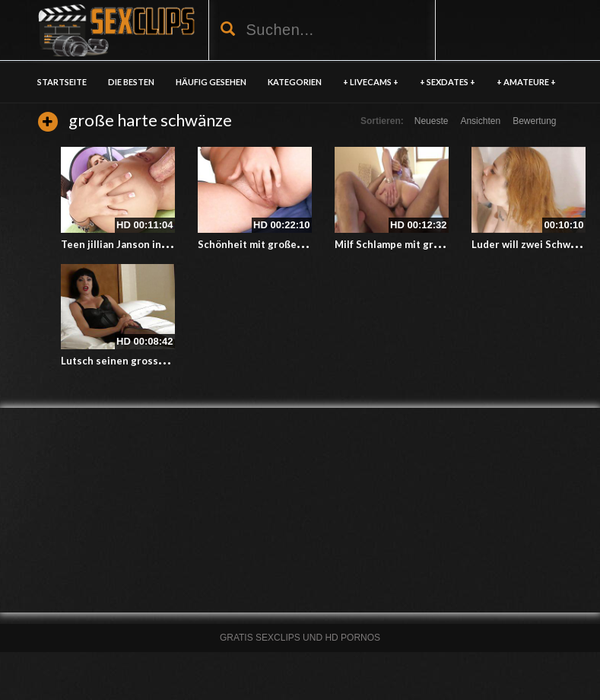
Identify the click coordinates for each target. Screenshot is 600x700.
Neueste (432, 121)
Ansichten (480, 121)
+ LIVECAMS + (371, 82)
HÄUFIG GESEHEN (211, 82)
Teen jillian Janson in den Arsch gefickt (154, 244)
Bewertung (534, 121)
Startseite (62, 82)
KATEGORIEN (295, 82)
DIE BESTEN (131, 82)
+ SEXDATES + (448, 82)
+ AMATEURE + (526, 82)
